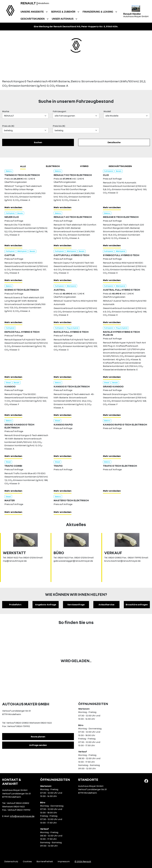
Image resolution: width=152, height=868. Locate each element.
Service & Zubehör (64, 12)
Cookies (27, 861)
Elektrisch (53, 166)
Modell (107, 111)
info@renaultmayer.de (22, 816)
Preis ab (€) (8, 126)
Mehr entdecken (13, 207)
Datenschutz (11, 861)
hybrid (84, 166)
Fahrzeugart (59, 111)
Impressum (64, 861)
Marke (6, 111)
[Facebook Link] (146, 781)
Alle (23, 166)
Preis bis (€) (59, 126)
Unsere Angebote (32, 12)
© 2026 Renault (83, 861)
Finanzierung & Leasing (98, 12)
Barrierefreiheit (45, 861)
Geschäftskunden (33, 19)
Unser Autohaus (63, 19)
